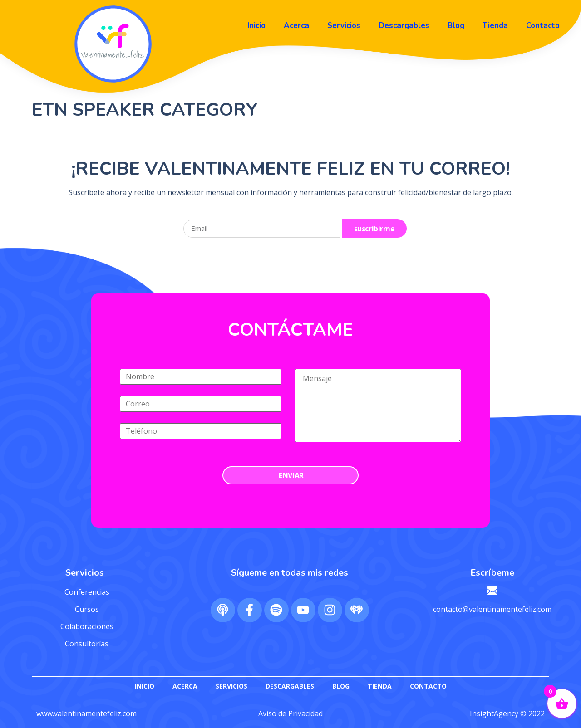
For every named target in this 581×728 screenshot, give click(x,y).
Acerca (296, 26)
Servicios (344, 26)
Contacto (543, 26)
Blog (456, 26)
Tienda (495, 26)
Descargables (404, 26)
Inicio (256, 26)
